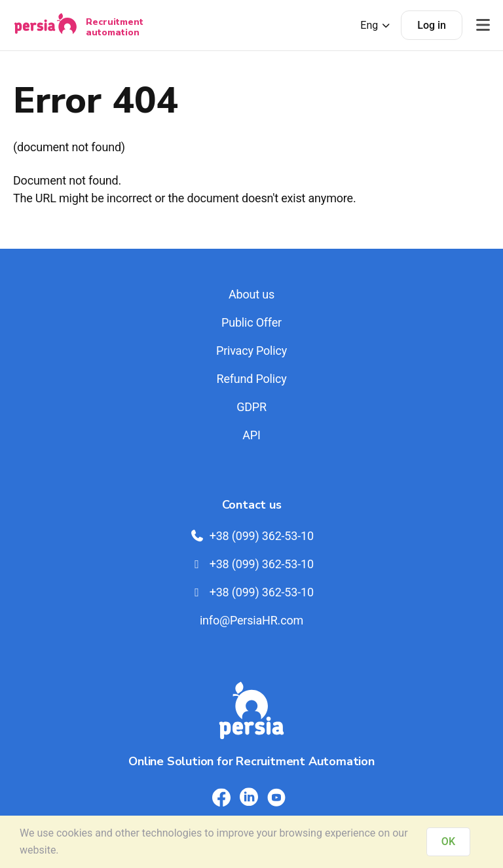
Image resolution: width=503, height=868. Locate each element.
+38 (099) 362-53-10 (251, 536)
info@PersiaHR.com (251, 620)
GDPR (251, 407)
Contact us (252, 505)
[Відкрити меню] (483, 25)
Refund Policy (252, 379)
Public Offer (251, 322)
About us (251, 294)
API (251, 435)
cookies (74, 833)
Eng (376, 25)
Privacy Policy (251, 351)
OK (448, 841)
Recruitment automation (115, 27)
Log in (432, 25)
